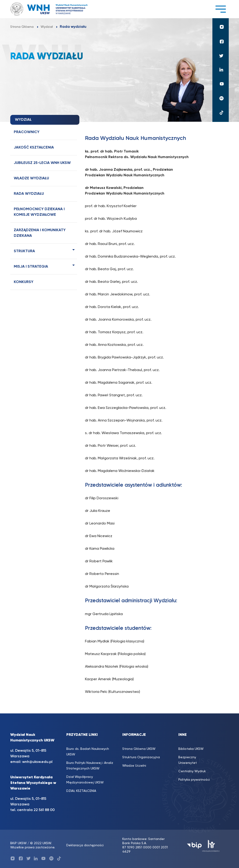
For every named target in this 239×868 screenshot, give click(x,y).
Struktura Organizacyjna (141, 757)
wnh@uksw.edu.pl (37, 762)
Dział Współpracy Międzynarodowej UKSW (85, 780)
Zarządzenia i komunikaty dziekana (40, 233)
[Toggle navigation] (221, 9)
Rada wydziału (29, 194)
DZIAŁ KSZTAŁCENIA (81, 791)
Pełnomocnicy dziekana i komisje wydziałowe (39, 212)
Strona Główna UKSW (139, 749)
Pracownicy (27, 132)
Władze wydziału (31, 178)
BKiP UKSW (18, 843)
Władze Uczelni (134, 766)
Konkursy (24, 282)
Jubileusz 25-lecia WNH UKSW (42, 163)
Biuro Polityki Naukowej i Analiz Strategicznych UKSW (90, 766)
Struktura (24, 251)
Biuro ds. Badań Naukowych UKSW (88, 752)
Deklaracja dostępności (85, 845)
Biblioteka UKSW (191, 749)
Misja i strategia (31, 267)
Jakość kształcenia (34, 148)
